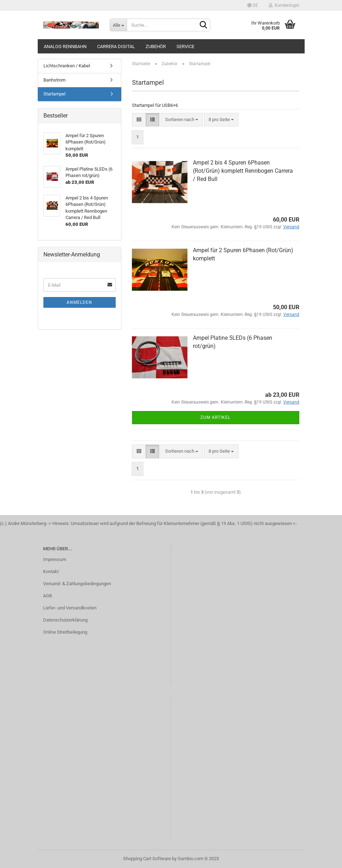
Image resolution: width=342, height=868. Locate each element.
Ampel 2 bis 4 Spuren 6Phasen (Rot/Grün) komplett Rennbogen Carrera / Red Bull (243, 171)
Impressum (55, 559)
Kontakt (51, 571)
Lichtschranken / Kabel (67, 66)
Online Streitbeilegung (65, 632)
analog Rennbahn (65, 46)
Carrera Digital (116, 46)
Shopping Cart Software (147, 859)
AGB (48, 596)
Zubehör (156, 46)
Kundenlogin (284, 5)
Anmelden (79, 302)
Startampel (54, 94)
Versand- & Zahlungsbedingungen (77, 584)
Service (185, 46)
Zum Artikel (215, 417)
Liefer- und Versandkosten (70, 608)
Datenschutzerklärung (65, 620)
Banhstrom (54, 80)
